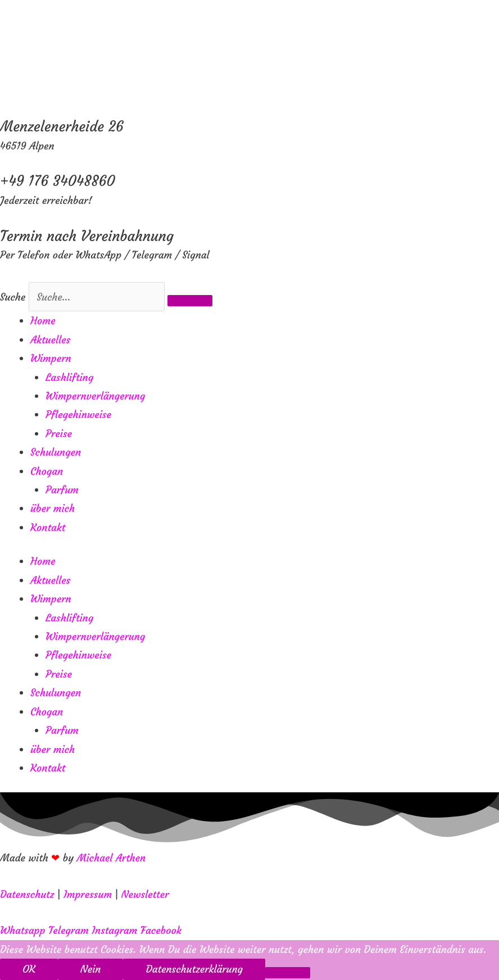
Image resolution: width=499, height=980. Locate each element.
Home (43, 321)
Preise (59, 434)
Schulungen (56, 452)
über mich (53, 508)
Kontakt (48, 527)
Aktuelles (50, 340)
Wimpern (51, 358)
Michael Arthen (112, 858)
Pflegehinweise (78, 414)
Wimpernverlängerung (95, 396)
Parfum (62, 490)
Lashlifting (69, 377)
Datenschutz (27, 894)
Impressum (88, 894)
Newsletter (145, 894)
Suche (13, 297)
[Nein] (288, 973)
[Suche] (190, 301)
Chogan (47, 471)
